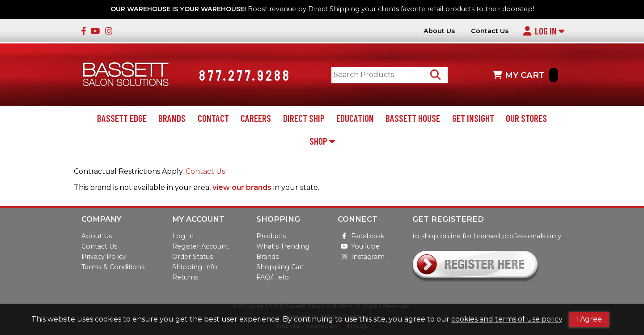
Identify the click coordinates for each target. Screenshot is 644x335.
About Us (439, 31)
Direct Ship (304, 118)
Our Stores (526, 118)
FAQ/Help (273, 277)
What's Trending (283, 246)
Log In (544, 31)
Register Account (200, 246)
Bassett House (413, 118)
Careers (256, 118)
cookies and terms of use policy (507, 319)
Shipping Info (195, 267)
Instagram (361, 257)
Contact (213, 118)
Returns (185, 277)
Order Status (193, 257)
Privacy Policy (104, 257)
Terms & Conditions (113, 267)
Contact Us (490, 31)
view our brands (242, 187)
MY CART (525, 75)
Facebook (361, 236)
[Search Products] (435, 75)
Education (355, 118)
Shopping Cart (280, 267)
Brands (172, 118)
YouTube (359, 246)
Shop (322, 141)
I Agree (589, 319)
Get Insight (473, 118)
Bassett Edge (122, 118)
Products (271, 236)
